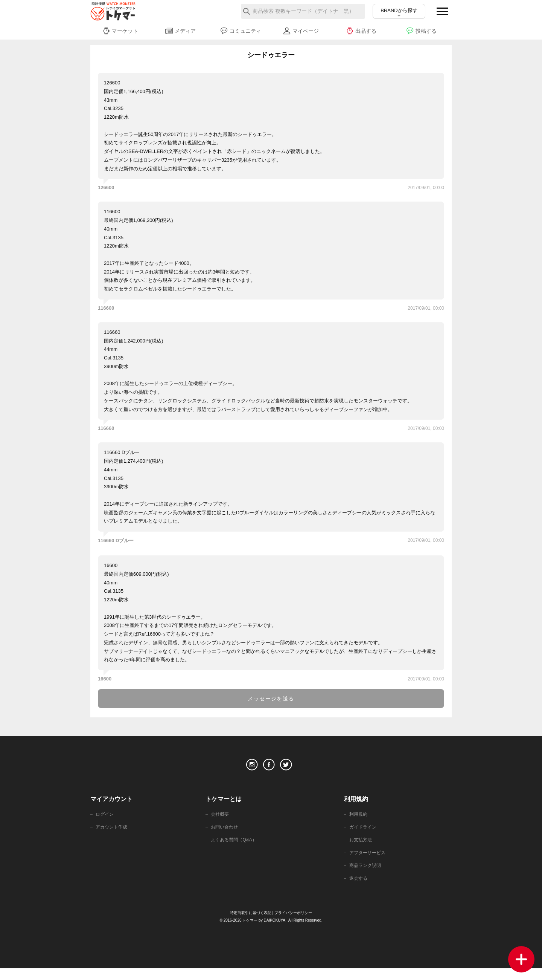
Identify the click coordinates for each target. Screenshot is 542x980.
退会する (359, 889)
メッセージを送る (271, 699)
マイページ (301, 31)
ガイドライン (364, 835)
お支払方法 (362, 849)
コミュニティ (241, 31)
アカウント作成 (113, 835)
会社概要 (221, 822)
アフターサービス (369, 862)
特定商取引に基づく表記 (249, 924)
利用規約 (359, 822)
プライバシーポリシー (295, 924)
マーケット (120, 31)
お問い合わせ (225, 835)
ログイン (105, 822)
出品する (361, 31)
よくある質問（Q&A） (235, 849)
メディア (180, 31)
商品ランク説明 (366, 876)
